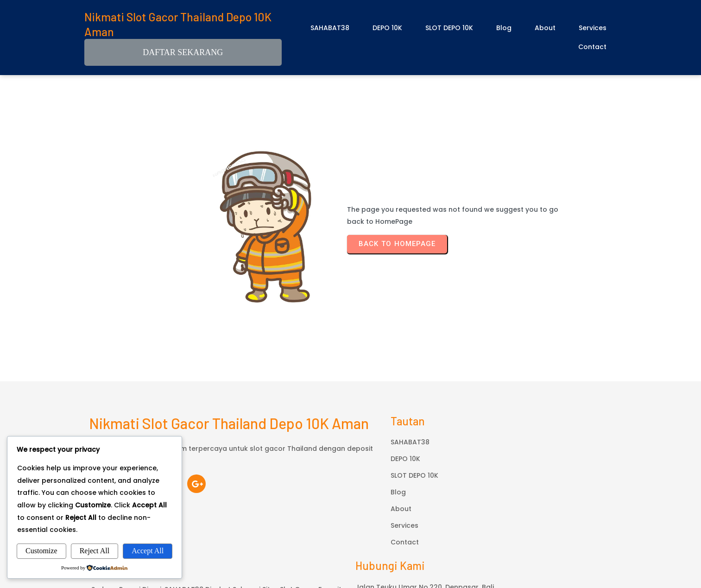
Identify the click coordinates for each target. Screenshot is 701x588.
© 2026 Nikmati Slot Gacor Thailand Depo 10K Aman (351, 541)
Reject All (95, 551)
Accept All (148, 551)
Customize (41, 551)
